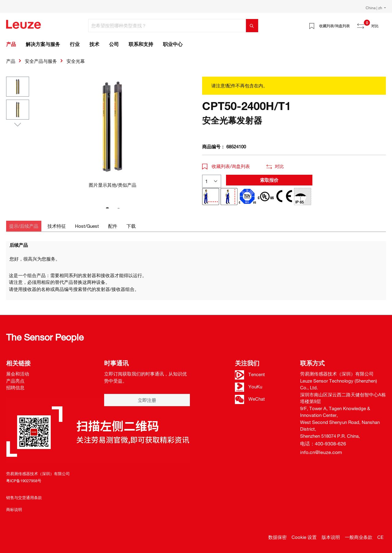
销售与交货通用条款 (24, 498)
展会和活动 (18, 374)
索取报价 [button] (269, 180)
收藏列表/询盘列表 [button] (226, 166)
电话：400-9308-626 (323, 444)
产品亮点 (15, 381)
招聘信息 (15, 387)
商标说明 (14, 509)
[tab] (24, 226)
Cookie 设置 (304, 537)
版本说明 (331, 537)
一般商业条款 (359, 537)
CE (380, 537)
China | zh (374, 8)
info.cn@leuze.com (321, 452)
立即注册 (147, 400)
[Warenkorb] (382, 24)
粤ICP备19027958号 (24, 481)
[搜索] (252, 26)
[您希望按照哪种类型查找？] (167, 26)
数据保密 (277, 537)
